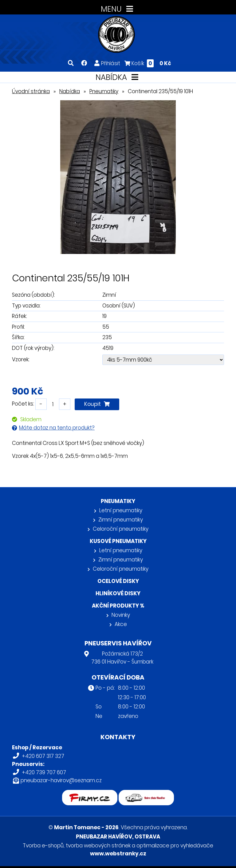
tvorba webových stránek (98, 846)
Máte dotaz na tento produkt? (57, 428)
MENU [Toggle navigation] (118, 9)
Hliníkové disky (118, 593)
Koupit (97, 404)
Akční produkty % (118, 606)
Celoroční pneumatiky (121, 529)
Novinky (121, 615)
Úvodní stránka (31, 91)
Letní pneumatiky (121, 510)
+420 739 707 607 (44, 772)
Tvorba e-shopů (43, 846)
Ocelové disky (118, 581)
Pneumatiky (104, 91)
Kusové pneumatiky (118, 541)
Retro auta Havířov (146, 794)
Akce (121, 624)
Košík (148, 63)
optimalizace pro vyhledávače (175, 846)
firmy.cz (90, 794)
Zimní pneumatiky (121, 520)
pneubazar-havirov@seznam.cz (61, 780)
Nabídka (70, 91)
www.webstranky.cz (118, 854)
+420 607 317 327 (43, 756)
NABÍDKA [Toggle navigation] (118, 77)
